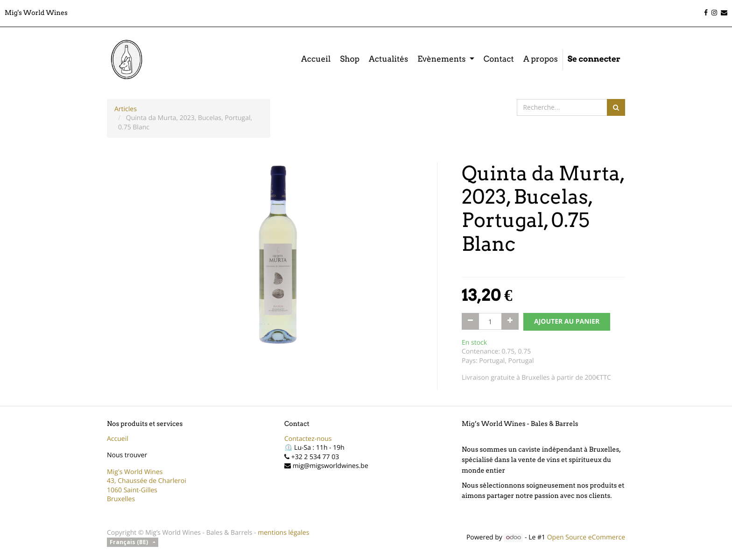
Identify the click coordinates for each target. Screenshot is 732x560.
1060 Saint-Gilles (132, 490)
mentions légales (283, 533)
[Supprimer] (470, 321)
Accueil (118, 439)
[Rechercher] (616, 107)
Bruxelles (121, 499)
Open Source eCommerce (586, 537)
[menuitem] (316, 60)
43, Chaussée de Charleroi (147, 481)
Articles (126, 109)
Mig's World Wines (135, 472)
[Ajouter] (510, 321)
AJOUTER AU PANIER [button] (567, 322)
